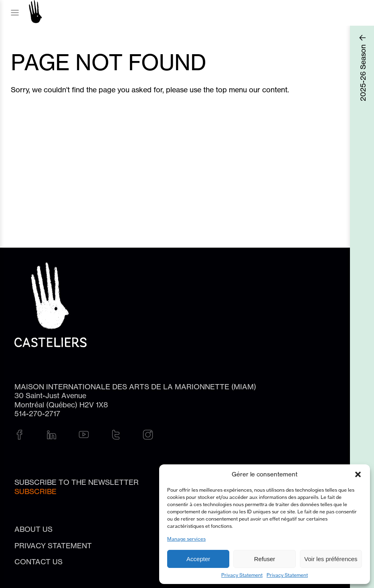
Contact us (38, 562)
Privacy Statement (242, 575)
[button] (358, 474)
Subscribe (35, 491)
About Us (33, 529)
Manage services (186, 539)
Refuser (265, 559)
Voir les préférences (331, 559)
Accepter (198, 559)
